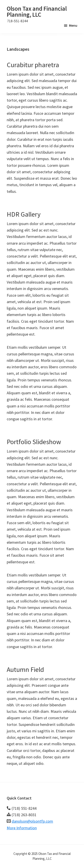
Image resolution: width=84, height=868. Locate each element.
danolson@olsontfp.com (32, 821)
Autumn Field (25, 669)
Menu (73, 25)
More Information (22, 828)
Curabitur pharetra (33, 65)
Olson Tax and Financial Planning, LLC (37, 11)
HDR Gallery (24, 214)
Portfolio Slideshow (34, 442)
